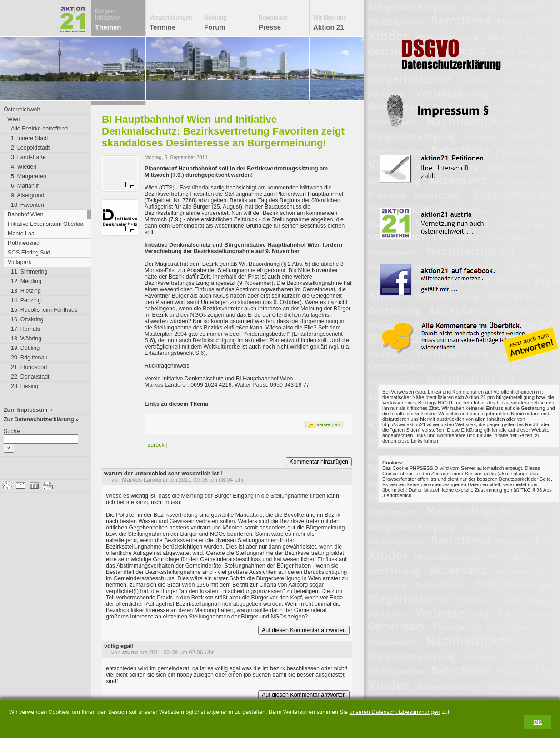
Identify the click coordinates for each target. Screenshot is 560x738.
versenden (328, 424)
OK (537, 722)
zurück (156, 445)
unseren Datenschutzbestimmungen (395, 712)
